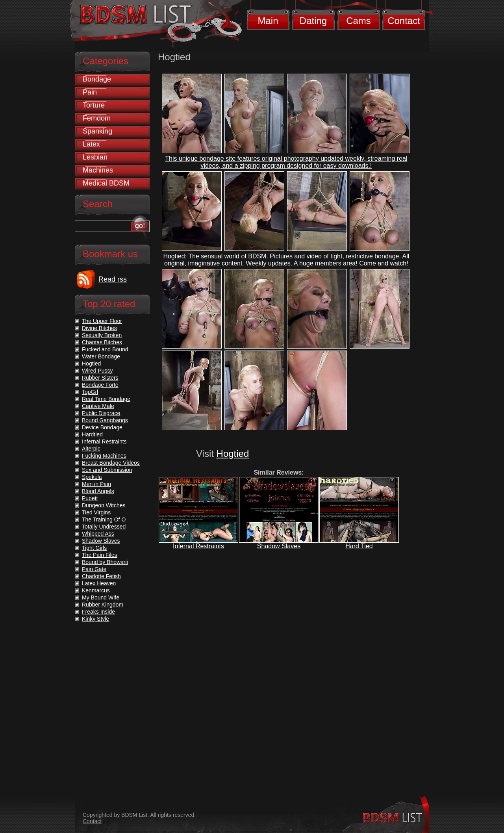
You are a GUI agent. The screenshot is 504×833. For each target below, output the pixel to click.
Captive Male (98, 406)
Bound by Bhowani (105, 562)
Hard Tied (359, 546)
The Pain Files (99, 555)
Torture (94, 105)
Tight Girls (94, 548)
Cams (359, 21)
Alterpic (91, 449)
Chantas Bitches (102, 342)
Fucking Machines (104, 456)
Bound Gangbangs (105, 420)
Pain (90, 92)
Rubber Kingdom (103, 605)
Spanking (97, 131)
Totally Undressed (104, 527)
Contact (404, 21)
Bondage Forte (100, 385)
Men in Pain (96, 484)
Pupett (90, 498)
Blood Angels (98, 491)
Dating (313, 21)
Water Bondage (101, 356)
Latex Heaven (99, 583)
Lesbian (95, 157)
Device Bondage (102, 427)
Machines (98, 170)
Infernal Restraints (198, 546)
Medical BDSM (106, 183)
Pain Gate (94, 569)
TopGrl (90, 392)
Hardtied (92, 434)
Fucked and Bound (105, 349)
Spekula (92, 477)
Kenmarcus (96, 590)
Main (268, 21)
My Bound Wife (101, 597)
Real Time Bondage (106, 399)
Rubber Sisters (100, 378)
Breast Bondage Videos (111, 463)
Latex (91, 144)
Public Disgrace (101, 413)
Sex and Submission (107, 470)
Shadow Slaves (279, 546)
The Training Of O (104, 519)
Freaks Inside (98, 612)
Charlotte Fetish (101, 576)
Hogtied (233, 454)
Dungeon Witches (104, 505)
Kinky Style (95, 619)
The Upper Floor (102, 321)
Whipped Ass (98, 534)
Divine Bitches (99, 328)
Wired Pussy (97, 371)
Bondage (97, 79)
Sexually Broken (102, 335)
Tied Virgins (96, 512)
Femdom (97, 118)
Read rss (113, 279)
